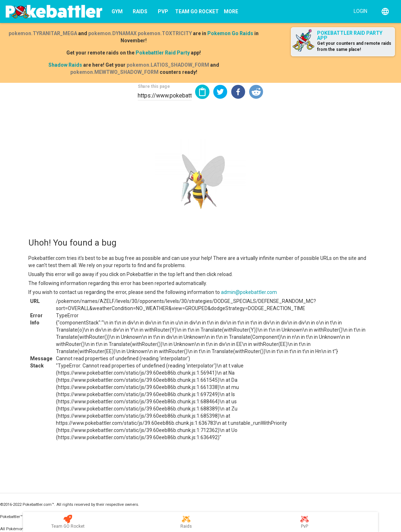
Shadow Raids (65, 65)
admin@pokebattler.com (249, 292)
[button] (220, 92)
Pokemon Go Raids (230, 33)
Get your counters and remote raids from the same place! (354, 46)
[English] (385, 11)
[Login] (359, 11)
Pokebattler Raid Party (163, 53)
